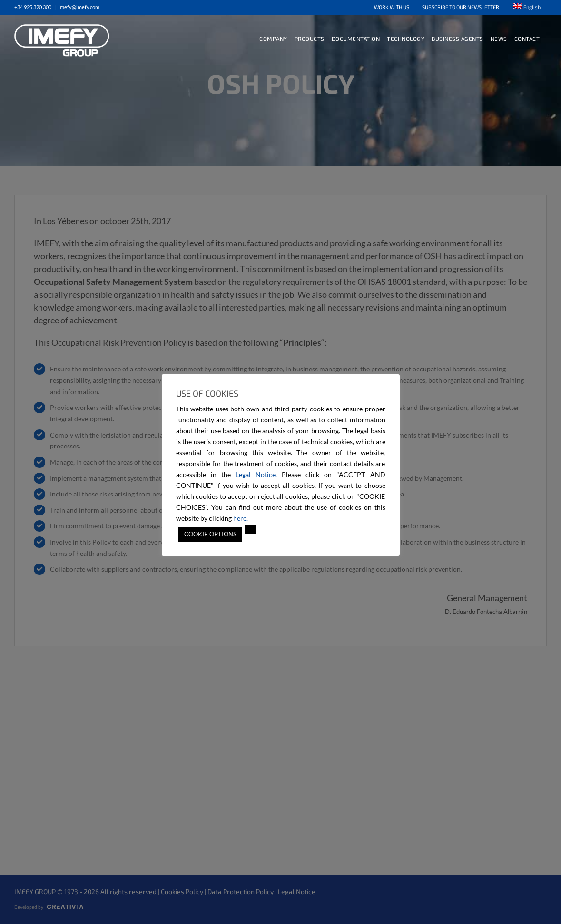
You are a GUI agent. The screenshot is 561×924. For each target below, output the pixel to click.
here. (241, 518)
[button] (250, 530)
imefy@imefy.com (79, 7)
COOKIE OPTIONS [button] (210, 534)
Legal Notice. (256, 474)
